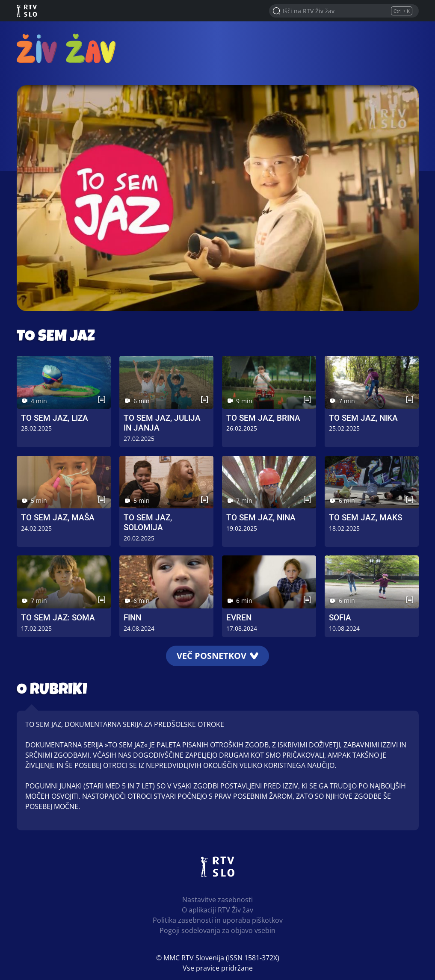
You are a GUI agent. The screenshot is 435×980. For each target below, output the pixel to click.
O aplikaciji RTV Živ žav (217, 910)
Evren (239, 618)
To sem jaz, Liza (55, 418)
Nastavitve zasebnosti (217, 900)
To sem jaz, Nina (261, 518)
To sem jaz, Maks (365, 518)
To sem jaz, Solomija (148, 522)
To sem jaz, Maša (58, 518)
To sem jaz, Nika (363, 418)
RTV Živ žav (66, 48)
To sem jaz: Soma (58, 618)
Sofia (340, 618)
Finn (132, 618)
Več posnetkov (217, 656)
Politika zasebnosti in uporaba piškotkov (218, 920)
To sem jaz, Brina (263, 418)
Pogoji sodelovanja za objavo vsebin (217, 930)
